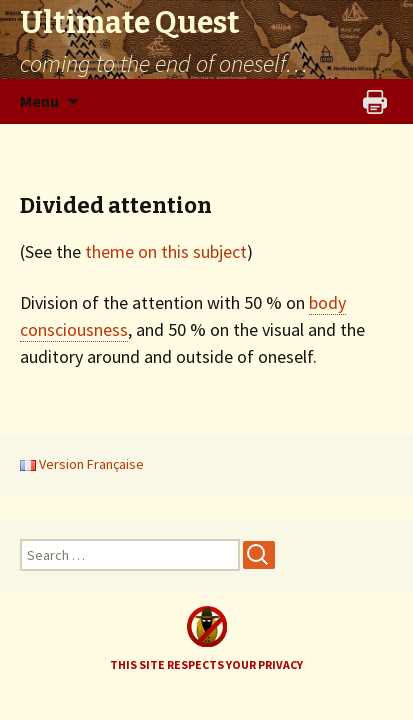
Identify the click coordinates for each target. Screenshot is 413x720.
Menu (39, 101)
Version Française (82, 464)
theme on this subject (166, 251)
